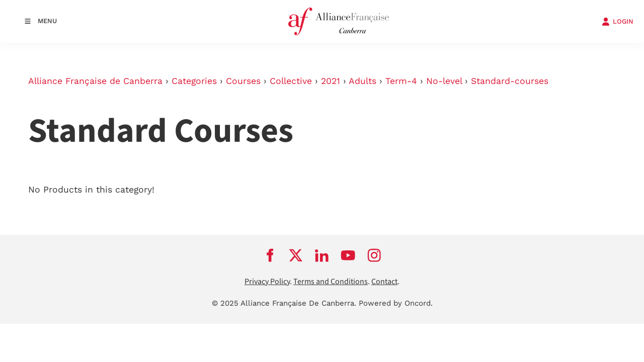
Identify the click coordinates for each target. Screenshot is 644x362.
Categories (194, 81)
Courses (243, 81)
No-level (444, 81)
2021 (331, 81)
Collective (291, 81)
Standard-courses (510, 81)
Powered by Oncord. (396, 303)
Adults (363, 81)
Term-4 (401, 81)
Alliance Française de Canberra (95, 81)
